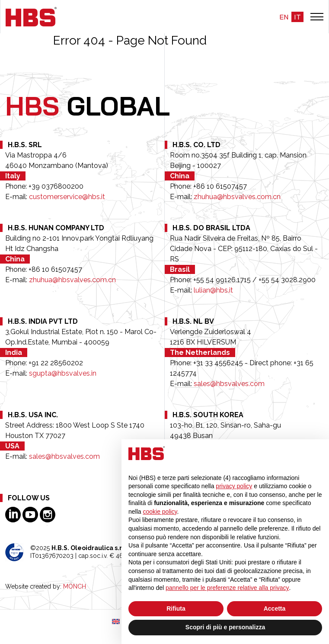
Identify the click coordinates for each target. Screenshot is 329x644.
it (297, 17)
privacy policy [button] (234, 486)
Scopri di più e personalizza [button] (225, 627)
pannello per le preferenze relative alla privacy (227, 588)
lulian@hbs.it (213, 290)
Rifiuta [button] (176, 609)
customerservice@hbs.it (67, 197)
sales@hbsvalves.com (229, 384)
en (284, 17)
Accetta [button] (275, 609)
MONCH (75, 586)
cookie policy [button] (160, 512)
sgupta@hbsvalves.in (63, 373)
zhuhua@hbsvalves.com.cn (237, 197)
